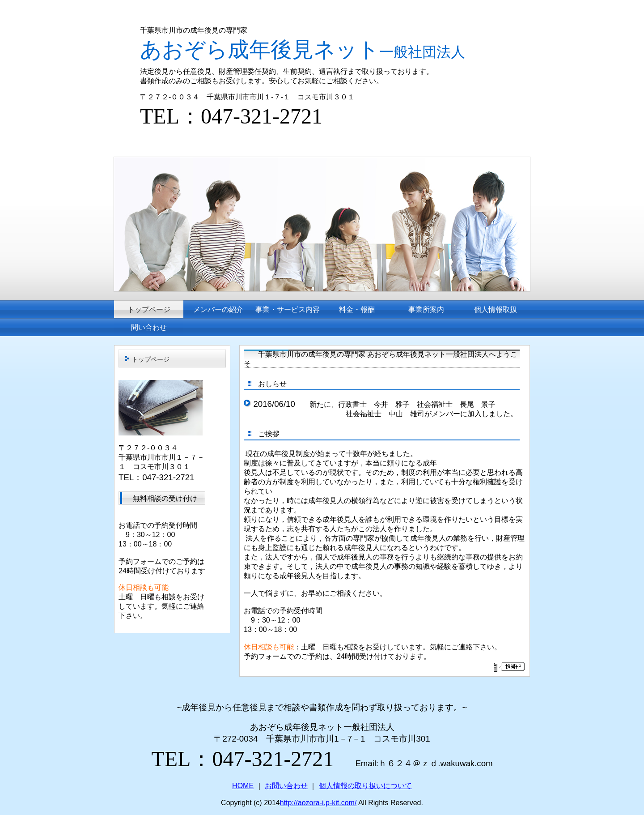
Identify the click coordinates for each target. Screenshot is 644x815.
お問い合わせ (286, 786)
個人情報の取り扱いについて (365, 786)
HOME (243, 786)
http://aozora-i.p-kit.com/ (318, 803)
